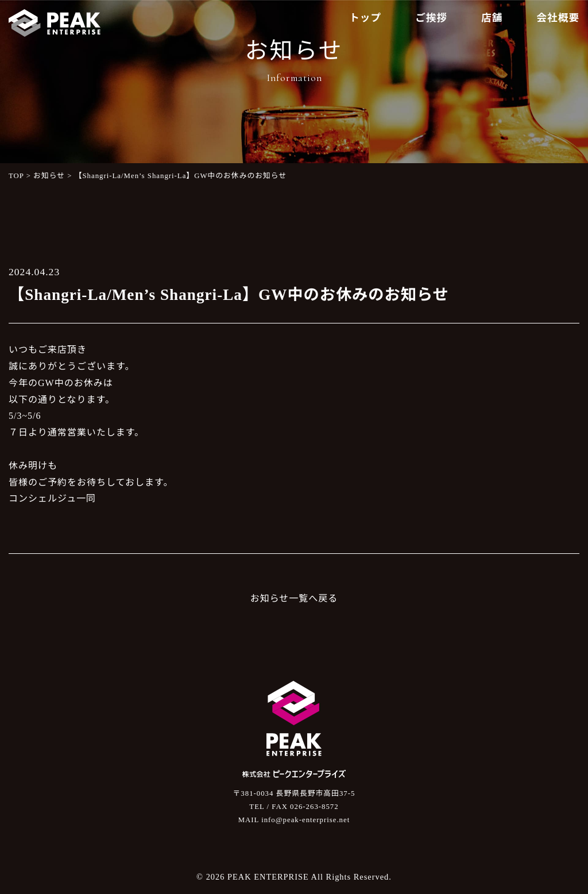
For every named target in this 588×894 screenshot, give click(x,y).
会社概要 (558, 18)
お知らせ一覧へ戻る (294, 598)
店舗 (492, 18)
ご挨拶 (431, 18)
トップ (365, 18)
